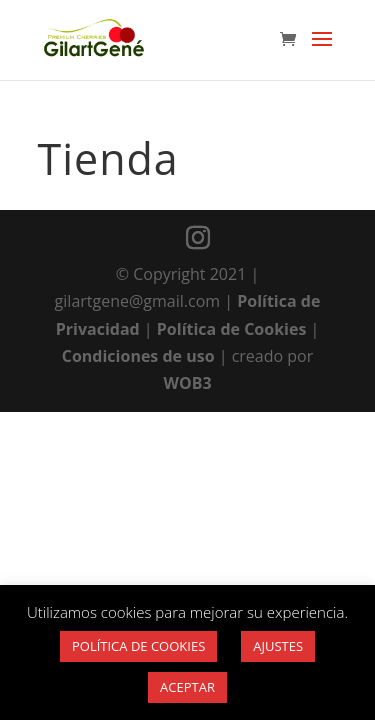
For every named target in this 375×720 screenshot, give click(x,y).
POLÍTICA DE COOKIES (138, 646)
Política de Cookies (232, 329)
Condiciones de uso (138, 356)
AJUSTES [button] (278, 646)
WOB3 (187, 383)
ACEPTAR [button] (187, 687)
